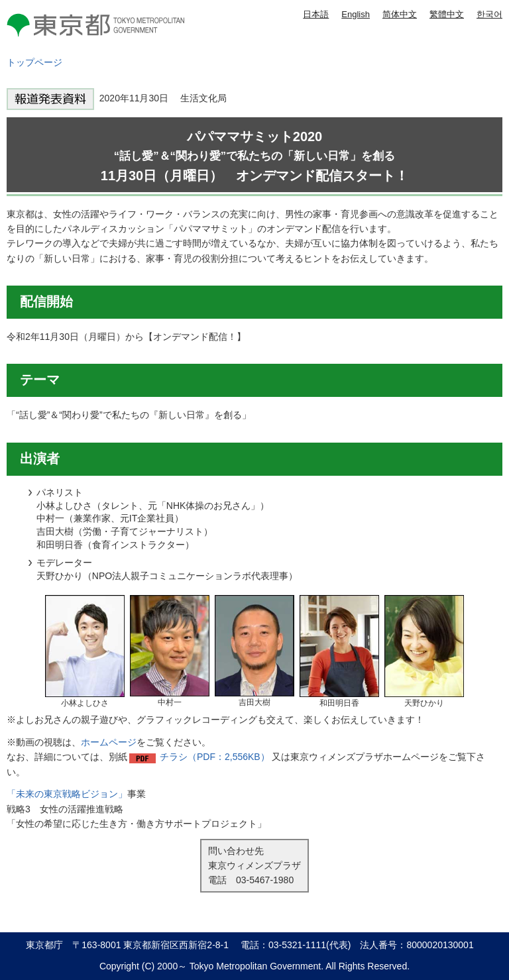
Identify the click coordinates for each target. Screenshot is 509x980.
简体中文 (400, 14)
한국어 (489, 14)
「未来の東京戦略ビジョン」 (67, 794)
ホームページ (109, 742)
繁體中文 (447, 14)
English (356, 14)
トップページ (34, 62)
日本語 (316, 14)
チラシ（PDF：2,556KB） (215, 757)
